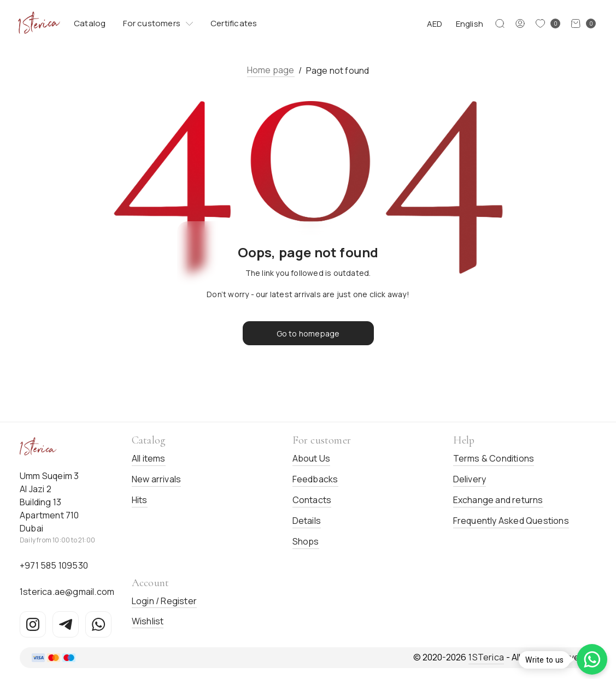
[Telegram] (66, 624)
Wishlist (148, 621)
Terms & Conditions (494, 458)
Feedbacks (315, 479)
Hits (140, 500)
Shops (306, 541)
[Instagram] (33, 624)
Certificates (234, 23)
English (470, 24)
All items (149, 458)
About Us (312, 458)
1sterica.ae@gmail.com (67, 592)
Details (307, 521)
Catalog (90, 23)
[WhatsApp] (98, 624)
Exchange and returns (498, 500)
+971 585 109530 (54, 565)
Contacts (312, 500)
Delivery (470, 479)
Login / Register (164, 601)
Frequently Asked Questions (511, 521)
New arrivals (156, 479)
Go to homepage (308, 333)
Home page (271, 70)
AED (435, 24)
